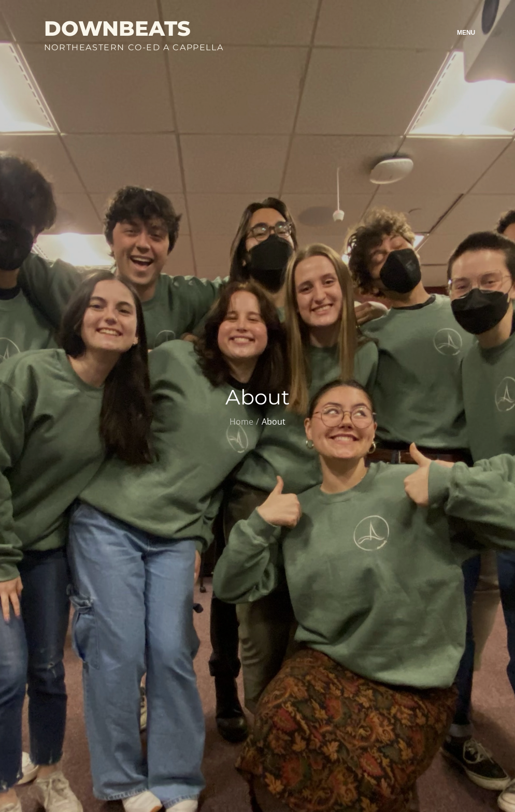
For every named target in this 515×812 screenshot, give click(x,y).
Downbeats (117, 28)
